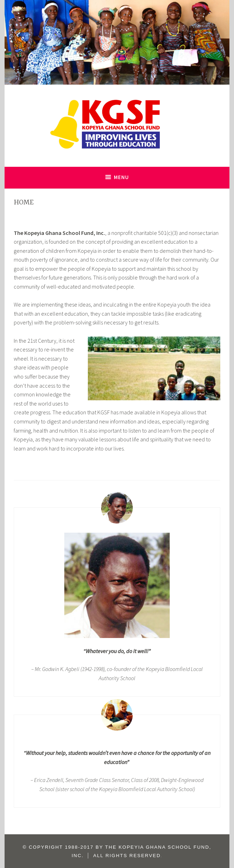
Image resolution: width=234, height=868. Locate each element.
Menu (121, 177)
